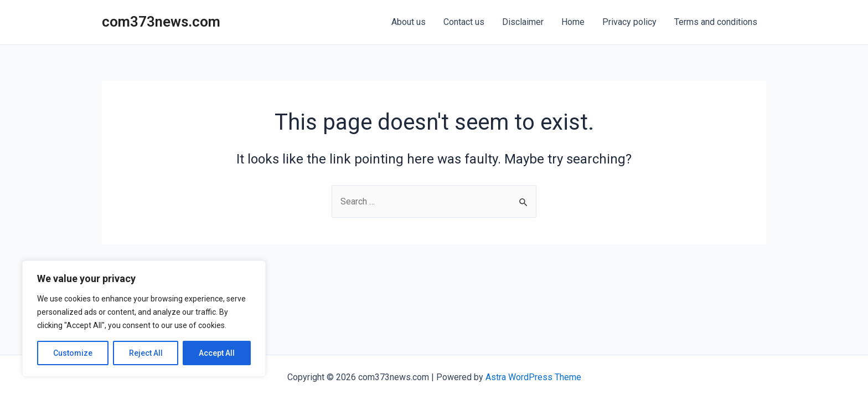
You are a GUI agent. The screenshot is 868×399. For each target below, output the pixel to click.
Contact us (464, 22)
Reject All (146, 353)
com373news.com (161, 22)
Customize (73, 353)
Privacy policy (629, 22)
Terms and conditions (716, 22)
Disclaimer (523, 22)
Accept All (217, 353)
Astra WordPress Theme (533, 377)
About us (409, 22)
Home (573, 22)
